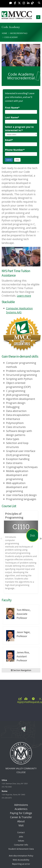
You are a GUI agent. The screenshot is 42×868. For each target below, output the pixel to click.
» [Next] (41, 538)
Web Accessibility (21, 860)
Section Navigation (21, 670)
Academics (21, 809)
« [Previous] (1, 538)
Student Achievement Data (21, 849)
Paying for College (21, 813)
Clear (17, 160)
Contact (21, 832)
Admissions (21, 805)
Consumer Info (21, 845)
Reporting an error (21, 864)
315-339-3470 (7, 798)
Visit (21, 825)
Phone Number (15, 150)
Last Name (12, 117)
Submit (9, 160)
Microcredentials (19, 33)
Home (5, 33)
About (21, 821)
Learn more (24, 296)
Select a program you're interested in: (19, 129)
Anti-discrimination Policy (21, 856)
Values (21, 841)
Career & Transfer (21, 817)
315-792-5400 (7, 787)
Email (9, 140)
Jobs (21, 837)
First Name (12, 108)
